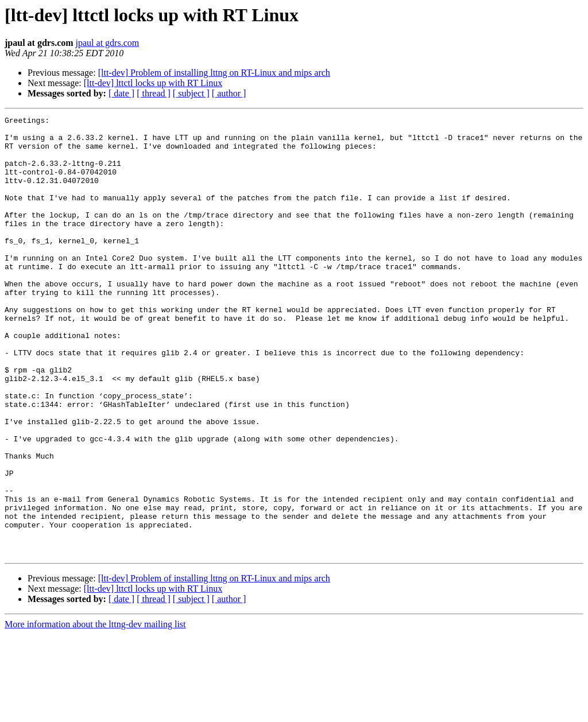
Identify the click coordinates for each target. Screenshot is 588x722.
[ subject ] (191, 93)
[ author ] (229, 93)
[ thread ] (154, 93)
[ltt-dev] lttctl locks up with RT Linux (153, 83)
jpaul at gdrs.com (108, 43)
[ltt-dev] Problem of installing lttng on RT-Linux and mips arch (214, 73)
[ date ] (121, 93)
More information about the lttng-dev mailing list (95, 712)
